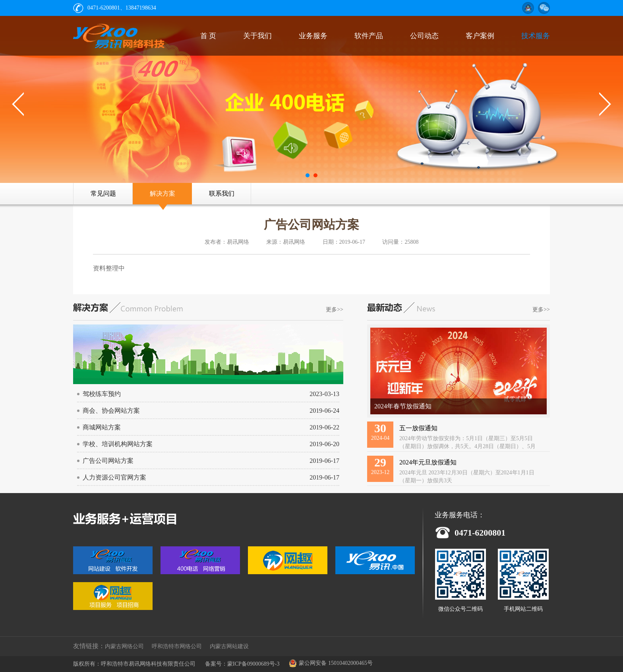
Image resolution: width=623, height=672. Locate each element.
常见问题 (103, 193)
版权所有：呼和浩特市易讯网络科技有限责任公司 (134, 664)
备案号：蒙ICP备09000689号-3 (242, 664)
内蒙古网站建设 (229, 646)
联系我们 (222, 193)
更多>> (335, 310)
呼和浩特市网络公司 (177, 646)
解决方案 (163, 193)
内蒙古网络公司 (124, 646)
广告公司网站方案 (311, 224)
